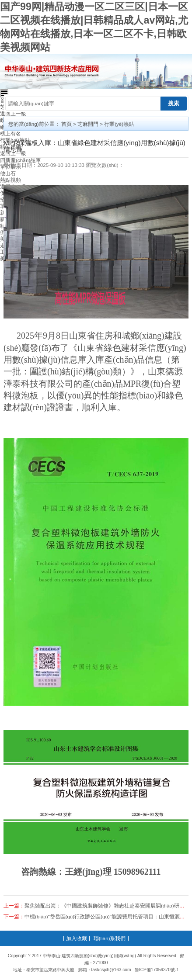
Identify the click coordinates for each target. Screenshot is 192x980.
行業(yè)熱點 (119, 124)
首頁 (66, 124)
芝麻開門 (88, 124)
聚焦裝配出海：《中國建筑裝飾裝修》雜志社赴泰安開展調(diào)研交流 (107, 906)
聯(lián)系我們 (110, 938)
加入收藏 (77, 938)
